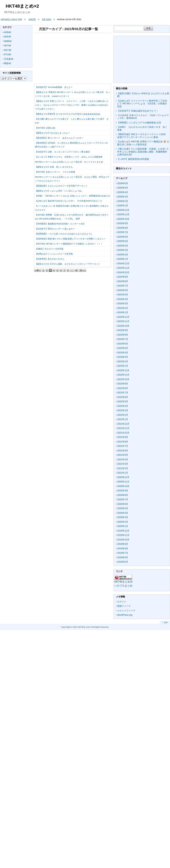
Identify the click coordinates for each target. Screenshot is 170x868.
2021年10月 (123, 433)
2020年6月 (123, 504)
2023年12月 (123, 317)
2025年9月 (123, 223)
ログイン (122, 602)
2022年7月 (123, 393)
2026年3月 (123, 197)
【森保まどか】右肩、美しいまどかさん (54, 167)
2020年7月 (123, 499)
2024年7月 (123, 286)
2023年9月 (123, 330)
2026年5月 (123, 188)
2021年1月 (123, 473)
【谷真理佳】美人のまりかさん (50, 259)
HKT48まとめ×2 (22, 6)
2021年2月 (123, 468)
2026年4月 (123, 192)
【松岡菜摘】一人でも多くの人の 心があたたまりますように (64, 234)
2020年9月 (123, 491)
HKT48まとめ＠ (124, 582)
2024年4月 (123, 299)
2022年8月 (123, 388)
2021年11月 (123, 428)
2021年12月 (123, 424)
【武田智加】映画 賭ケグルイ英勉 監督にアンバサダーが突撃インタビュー (70, 239)
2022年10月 (123, 379)
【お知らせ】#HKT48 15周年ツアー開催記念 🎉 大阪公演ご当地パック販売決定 (143, 143)
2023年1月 (123, 366)
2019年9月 (123, 544)
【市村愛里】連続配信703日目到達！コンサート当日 (60, 224)
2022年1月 (123, 419)
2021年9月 (123, 437)
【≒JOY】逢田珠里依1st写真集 (133, 159)
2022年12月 (123, 370)
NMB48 (8, 41)
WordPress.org (125, 615)
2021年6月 (123, 451)
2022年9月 (123, 384)
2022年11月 (123, 375)
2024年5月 (123, 295)
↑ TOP (165, 623)
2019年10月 (123, 540)
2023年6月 (123, 344)
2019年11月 (123, 535)
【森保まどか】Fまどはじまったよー (52, 133)
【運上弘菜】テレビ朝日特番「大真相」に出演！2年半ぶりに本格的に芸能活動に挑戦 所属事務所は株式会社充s (143, 152)
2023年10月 (123, 326)
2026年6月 (123, 183)
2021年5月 (123, 455)
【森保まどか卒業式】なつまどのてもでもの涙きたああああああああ (68, 114)
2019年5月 (123, 562)
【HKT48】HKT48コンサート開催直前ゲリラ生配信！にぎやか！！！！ (69, 244)
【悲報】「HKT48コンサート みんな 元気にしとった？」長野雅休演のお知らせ (72, 196)
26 (76, 270)
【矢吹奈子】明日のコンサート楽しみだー (55, 229)
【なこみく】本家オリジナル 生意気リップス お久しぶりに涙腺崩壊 (69, 157)
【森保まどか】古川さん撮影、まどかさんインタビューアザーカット (68, 264)
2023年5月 (123, 348)
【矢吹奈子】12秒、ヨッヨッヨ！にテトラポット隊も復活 (62, 152)
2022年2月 (123, 415)
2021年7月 (123, 446)
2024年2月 (123, 308)
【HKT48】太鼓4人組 (45, 128)
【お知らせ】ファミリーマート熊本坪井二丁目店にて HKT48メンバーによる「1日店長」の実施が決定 (142, 104)
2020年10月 (123, 486)
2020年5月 (123, 508)
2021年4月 (123, 459)
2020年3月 (123, 517)
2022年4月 (123, 406)
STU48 (7, 54)
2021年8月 (123, 442)
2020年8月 (123, 495)
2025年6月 (123, 237)
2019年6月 (123, 557)
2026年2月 (123, 201)
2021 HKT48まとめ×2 (82, 627)
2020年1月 (123, 526)
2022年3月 (123, 410)
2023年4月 (123, 353)
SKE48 (7, 37)
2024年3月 (123, 303)
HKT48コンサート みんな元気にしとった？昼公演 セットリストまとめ (69, 162)
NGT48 (8, 50)
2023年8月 (123, 335)
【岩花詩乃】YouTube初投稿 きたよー (54, 87)
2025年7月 (123, 232)
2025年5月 (123, 241)
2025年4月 (123, 246)
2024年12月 (123, 263)
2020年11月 (123, 482)
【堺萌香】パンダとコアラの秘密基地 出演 (139, 123)
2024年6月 (123, 290)
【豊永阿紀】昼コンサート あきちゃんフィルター (59, 138)
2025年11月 (123, 214)
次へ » (83, 270)
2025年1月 (123, 259)
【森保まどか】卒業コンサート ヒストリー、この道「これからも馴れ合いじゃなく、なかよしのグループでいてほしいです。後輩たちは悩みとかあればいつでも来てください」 (72, 105)
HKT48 (7, 46)
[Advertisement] (85, 57)
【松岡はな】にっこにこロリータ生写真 (54, 254)
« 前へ (38, 270)
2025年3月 (123, 250)
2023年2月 (123, 361)
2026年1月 (123, 206)
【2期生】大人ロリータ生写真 (49, 249)
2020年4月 (123, 513)
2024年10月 (123, 272)
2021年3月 (123, 464)
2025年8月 (123, 228)
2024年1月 (123, 312)
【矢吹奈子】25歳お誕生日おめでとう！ (138, 111)
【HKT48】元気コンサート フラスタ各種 (55, 172)
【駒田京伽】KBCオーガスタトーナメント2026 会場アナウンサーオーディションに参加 (142, 136)
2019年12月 (123, 531)
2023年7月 (123, 339)
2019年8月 (123, 548)
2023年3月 (123, 357)
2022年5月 (123, 401)
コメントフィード (126, 611)
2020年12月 (123, 477)
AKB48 (7, 32)
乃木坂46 (9, 59)
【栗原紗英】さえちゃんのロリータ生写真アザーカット (61, 186)
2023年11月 (123, 321)
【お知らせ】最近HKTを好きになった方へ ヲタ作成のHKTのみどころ (69, 201)
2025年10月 (123, 219)
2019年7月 (123, 553)
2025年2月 (123, 255)
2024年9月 (123, 277)
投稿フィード (124, 606)
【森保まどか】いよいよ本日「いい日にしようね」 (59, 191)
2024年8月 (123, 281)
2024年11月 (123, 268)
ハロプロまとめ (123, 586)
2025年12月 (123, 210)
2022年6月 (123, 397)
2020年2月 (123, 522)
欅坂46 (7, 63)
